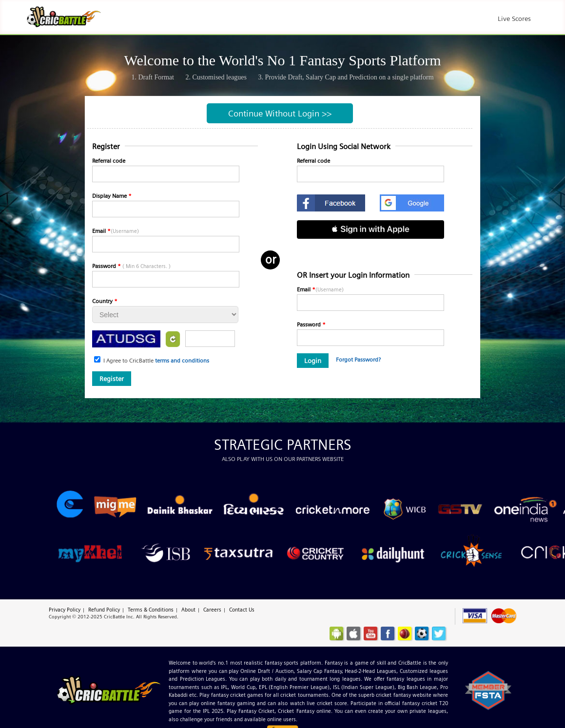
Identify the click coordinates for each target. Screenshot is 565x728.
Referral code (109, 161)
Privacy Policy (65, 610)
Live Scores (514, 19)
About (188, 610)
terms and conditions (182, 360)
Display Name (112, 196)
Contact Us (242, 610)
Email (116, 231)
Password (131, 266)
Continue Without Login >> (280, 113)
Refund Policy (104, 610)
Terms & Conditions (151, 610)
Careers (212, 610)
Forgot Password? (358, 359)
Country (105, 301)
